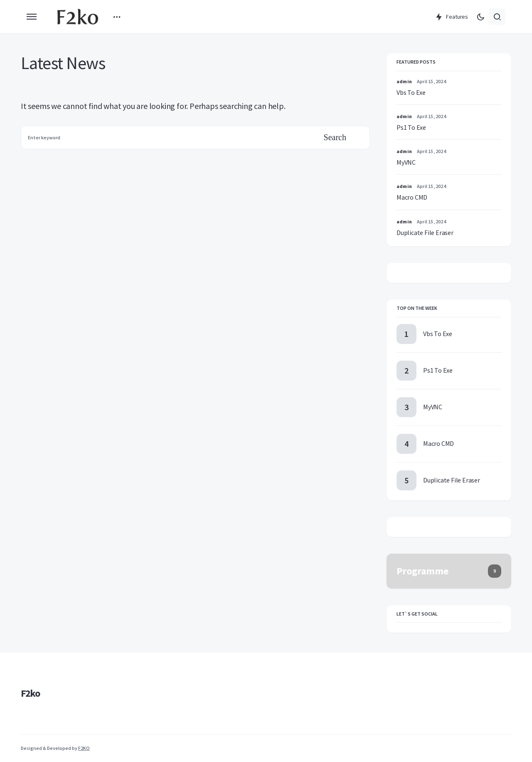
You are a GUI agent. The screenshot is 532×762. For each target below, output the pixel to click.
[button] (32, 17)
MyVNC (406, 162)
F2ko (30, 693)
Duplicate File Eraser (425, 233)
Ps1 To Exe (411, 127)
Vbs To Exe (411, 92)
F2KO (84, 748)
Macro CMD (412, 197)
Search (335, 137)
